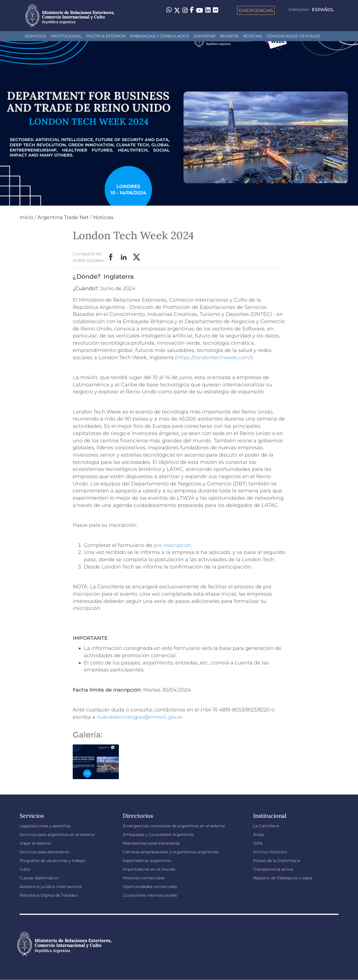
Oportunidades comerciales (150, 887)
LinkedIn (124, 257)
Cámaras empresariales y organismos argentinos (171, 852)
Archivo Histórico (270, 852)
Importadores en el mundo (149, 869)
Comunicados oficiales (293, 36)
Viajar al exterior (36, 843)
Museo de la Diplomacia (277, 861)
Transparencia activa (273, 869)
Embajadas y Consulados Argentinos (158, 835)
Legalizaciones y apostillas (45, 826)
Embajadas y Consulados (160, 36)
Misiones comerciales (144, 878)
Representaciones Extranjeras (151, 843)
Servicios (35, 36)
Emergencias (256, 10)
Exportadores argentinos (147, 861)
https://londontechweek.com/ (214, 358)
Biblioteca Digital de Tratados (49, 895)
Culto (25, 869)
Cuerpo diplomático (39, 878)
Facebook (111, 257)
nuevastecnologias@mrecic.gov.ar (140, 717)
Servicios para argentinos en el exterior (57, 835)
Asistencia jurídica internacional (51, 887)
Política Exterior (106, 36)
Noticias (253, 36)
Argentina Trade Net (63, 217)
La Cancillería (266, 826)
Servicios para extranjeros (44, 852)
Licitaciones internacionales (150, 895)
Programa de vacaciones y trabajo (53, 861)
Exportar (205, 36)
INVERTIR (229, 36)
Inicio (26, 217)
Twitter (137, 257)
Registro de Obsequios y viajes (283, 878)
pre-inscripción (172, 545)
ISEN (258, 843)
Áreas (259, 835)
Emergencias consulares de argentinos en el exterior (174, 826)
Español (323, 10)
